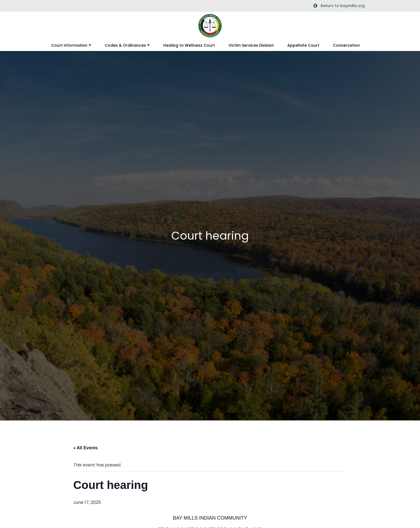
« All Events (85, 448)
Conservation (346, 45)
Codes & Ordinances (125, 45)
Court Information (69, 45)
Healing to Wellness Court (189, 45)
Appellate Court (303, 45)
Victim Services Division (251, 45)
